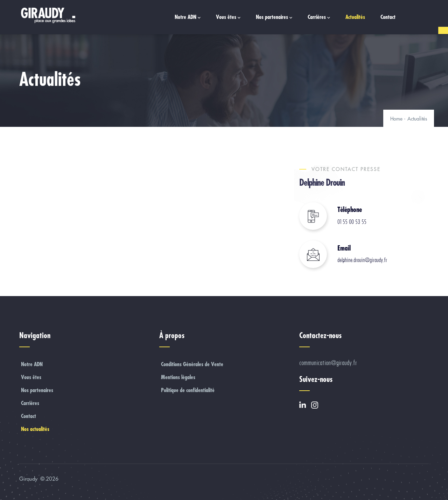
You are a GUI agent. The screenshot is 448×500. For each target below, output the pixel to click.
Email (344, 248)
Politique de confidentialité (188, 390)
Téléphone (350, 209)
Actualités (355, 17)
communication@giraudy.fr (328, 363)
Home (396, 119)
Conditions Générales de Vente (192, 364)
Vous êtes (228, 17)
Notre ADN (188, 17)
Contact (388, 17)
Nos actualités (35, 429)
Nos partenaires (274, 17)
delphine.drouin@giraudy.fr (362, 260)
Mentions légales (178, 377)
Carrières (319, 17)
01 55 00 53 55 (352, 222)
